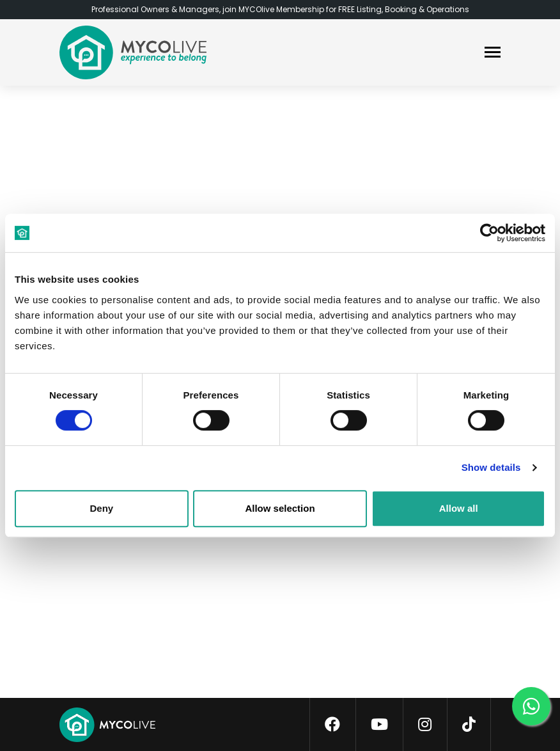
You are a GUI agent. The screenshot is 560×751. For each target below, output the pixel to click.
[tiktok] (469, 725)
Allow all (459, 508)
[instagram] (425, 725)
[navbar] (493, 53)
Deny (101, 508)
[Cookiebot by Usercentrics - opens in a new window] (489, 233)
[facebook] (332, 725)
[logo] (133, 52)
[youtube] (379, 725)
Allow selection (280, 508)
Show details (491, 467)
